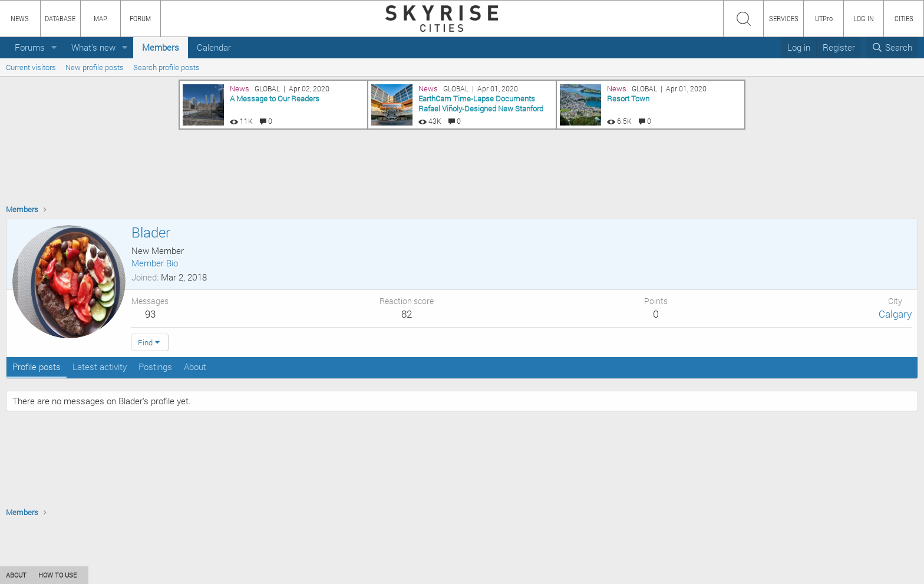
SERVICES (784, 18)
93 (150, 314)
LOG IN (864, 18)
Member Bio (155, 263)
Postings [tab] (155, 367)
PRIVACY (172, 575)
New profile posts (95, 67)
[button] (54, 47)
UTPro (824, 18)
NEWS (20, 18)
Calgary (895, 314)
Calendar (214, 47)
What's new (93, 47)
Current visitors (31, 67)
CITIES (904, 18)
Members (161, 47)
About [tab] (195, 367)
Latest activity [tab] (100, 367)
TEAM (138, 575)
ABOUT (16, 575)
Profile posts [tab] (37, 367)
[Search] (892, 47)
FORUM (140, 18)
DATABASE (60, 18)
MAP (100, 18)
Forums (30, 47)
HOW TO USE (57, 575)
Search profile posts (166, 67)
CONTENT (103, 575)
